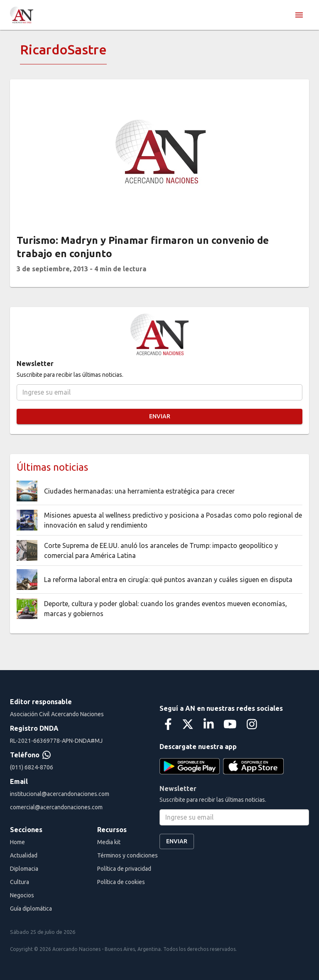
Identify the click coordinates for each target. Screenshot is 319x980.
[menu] (299, 15)
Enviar (159, 416)
